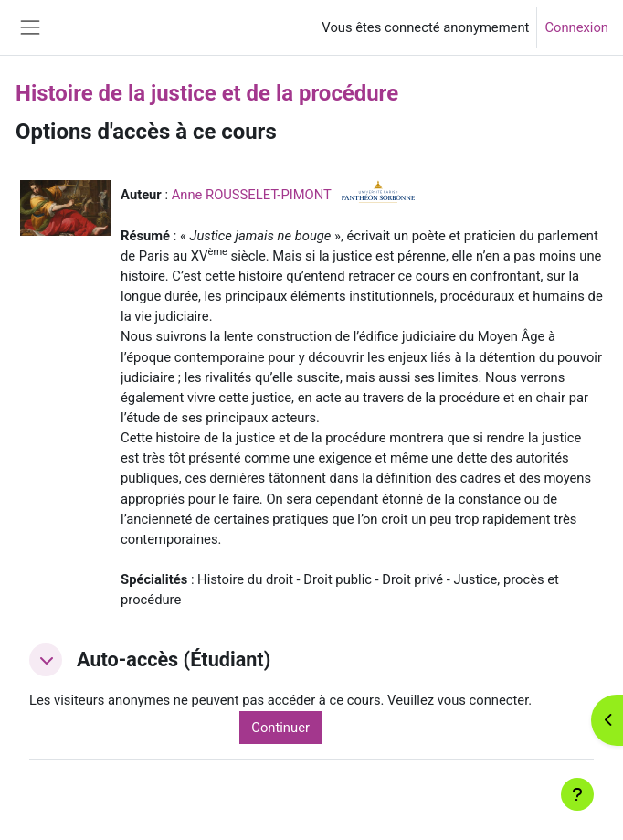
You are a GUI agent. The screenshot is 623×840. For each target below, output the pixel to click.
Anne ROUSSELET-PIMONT (252, 195)
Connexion (576, 27)
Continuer (280, 728)
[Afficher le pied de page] (577, 794)
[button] (46, 660)
